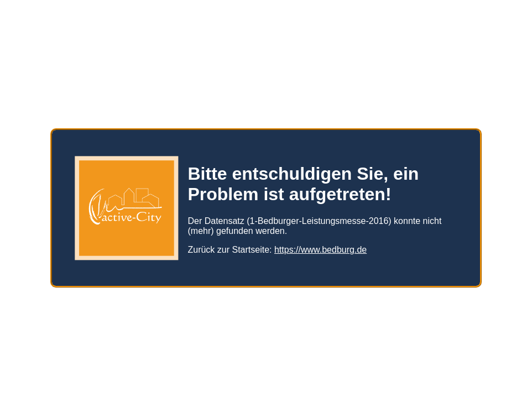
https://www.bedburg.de (320, 245)
